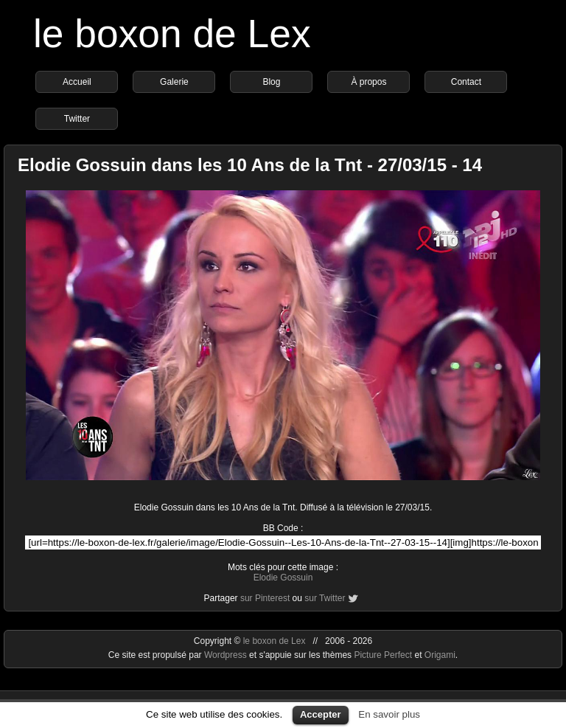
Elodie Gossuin (283, 578)
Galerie (174, 82)
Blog (271, 82)
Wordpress (227, 655)
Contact (466, 82)
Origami (440, 655)
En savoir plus (389, 714)
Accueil (77, 82)
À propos (368, 82)
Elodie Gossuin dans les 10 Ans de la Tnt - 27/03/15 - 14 (250, 165)
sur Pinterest (265, 598)
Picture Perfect (383, 655)
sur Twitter (325, 598)
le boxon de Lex (172, 34)
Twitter (77, 119)
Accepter (321, 714)
